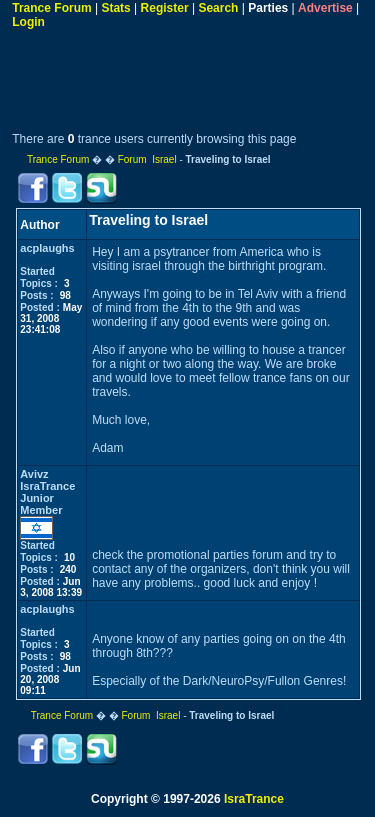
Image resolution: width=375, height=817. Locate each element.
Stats (115, 8)
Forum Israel (147, 159)
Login (28, 22)
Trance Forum (51, 8)
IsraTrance (254, 799)
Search (218, 8)
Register (165, 8)
